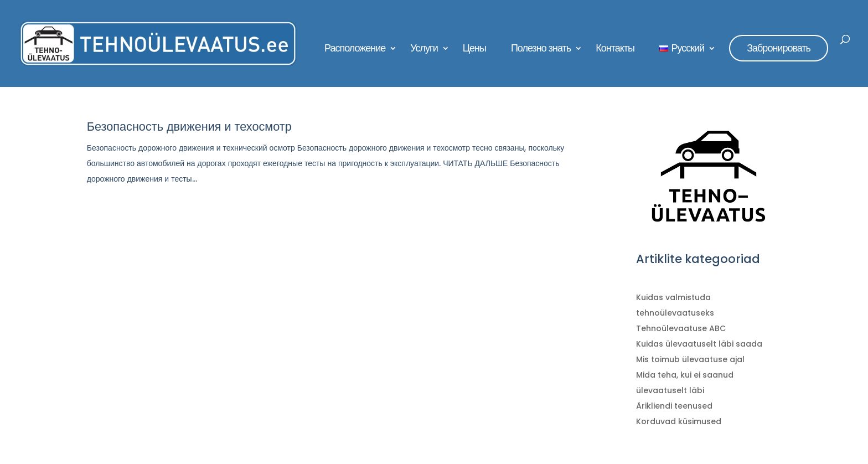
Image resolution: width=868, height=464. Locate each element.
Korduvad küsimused (679, 421)
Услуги (424, 50)
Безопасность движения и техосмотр (189, 127)
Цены (474, 50)
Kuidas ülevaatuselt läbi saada (699, 344)
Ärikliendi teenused (674, 406)
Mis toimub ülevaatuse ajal (690, 359)
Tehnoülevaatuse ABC (681, 328)
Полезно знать (541, 50)
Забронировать (779, 48)
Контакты (615, 50)
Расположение (355, 50)
